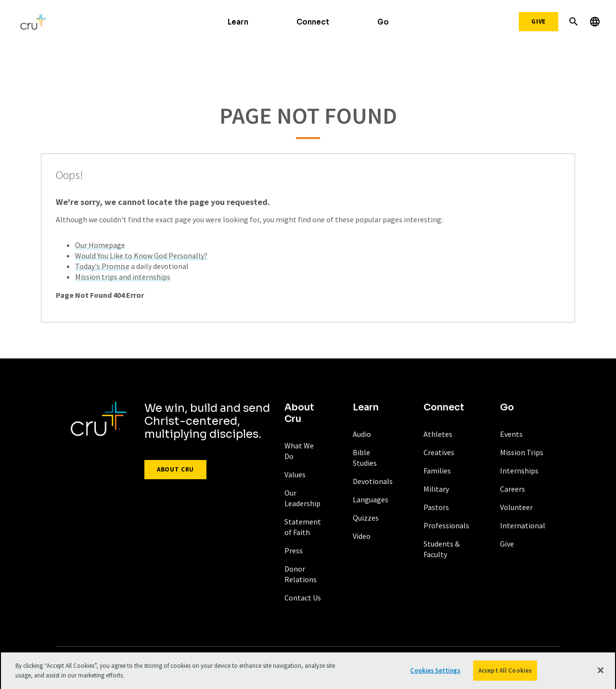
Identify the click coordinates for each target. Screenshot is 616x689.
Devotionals (373, 481)
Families (437, 471)
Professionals (446, 525)
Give (539, 21)
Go (383, 22)
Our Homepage (100, 245)
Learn (238, 22)
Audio (362, 434)
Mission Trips (522, 452)
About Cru (175, 469)
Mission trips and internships (123, 277)
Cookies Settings (435, 675)
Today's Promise (102, 266)
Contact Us (303, 598)
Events (511, 434)
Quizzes (366, 518)
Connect (313, 22)
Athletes (438, 434)
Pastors (436, 507)
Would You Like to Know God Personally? (141, 255)
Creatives (439, 452)
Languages (371, 499)
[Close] (601, 675)
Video (362, 536)
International (523, 525)
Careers (513, 489)
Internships (519, 471)
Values (295, 474)
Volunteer (516, 507)
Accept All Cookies (505, 675)
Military (436, 489)
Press (294, 550)
